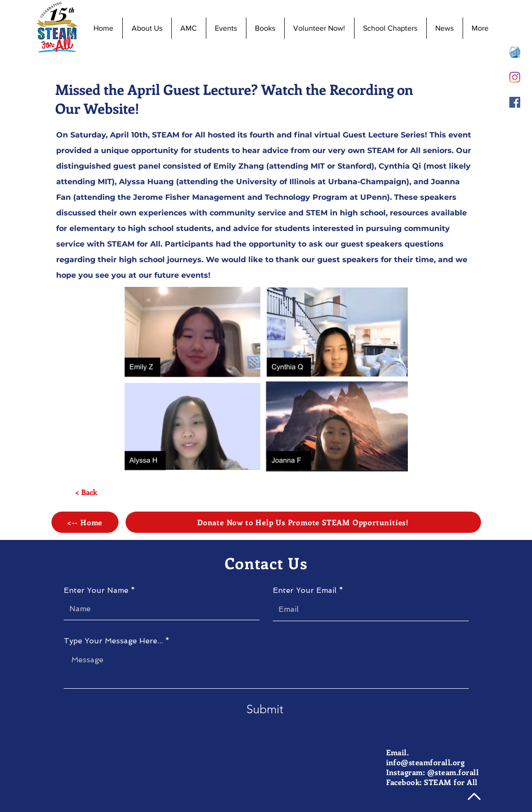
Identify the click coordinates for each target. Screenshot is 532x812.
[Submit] (265, 709)
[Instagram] (515, 77)
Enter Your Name (96, 590)
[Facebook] (515, 102)
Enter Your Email (305, 590)
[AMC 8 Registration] (515, 52)
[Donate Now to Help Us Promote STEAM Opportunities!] (303, 522)
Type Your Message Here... (113, 641)
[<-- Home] (85, 522)
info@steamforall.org (426, 762)
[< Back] (86, 492)
